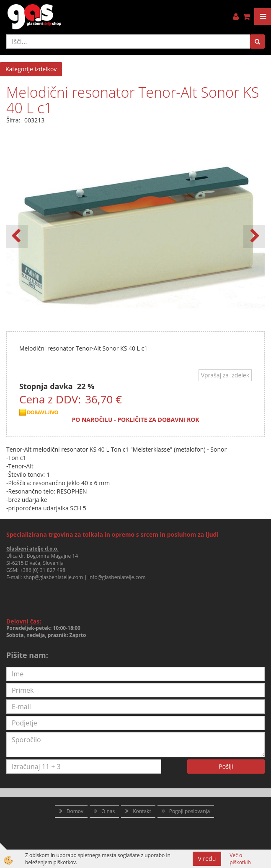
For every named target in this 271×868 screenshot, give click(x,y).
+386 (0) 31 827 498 (43, 570)
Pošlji (226, 766)
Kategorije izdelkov (31, 69)
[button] (254, 236)
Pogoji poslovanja (190, 811)
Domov (75, 811)
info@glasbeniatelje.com (117, 577)
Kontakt (142, 811)
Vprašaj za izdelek (225, 375)
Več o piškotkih (240, 859)
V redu (207, 859)
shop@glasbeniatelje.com (53, 577)
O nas (108, 811)
